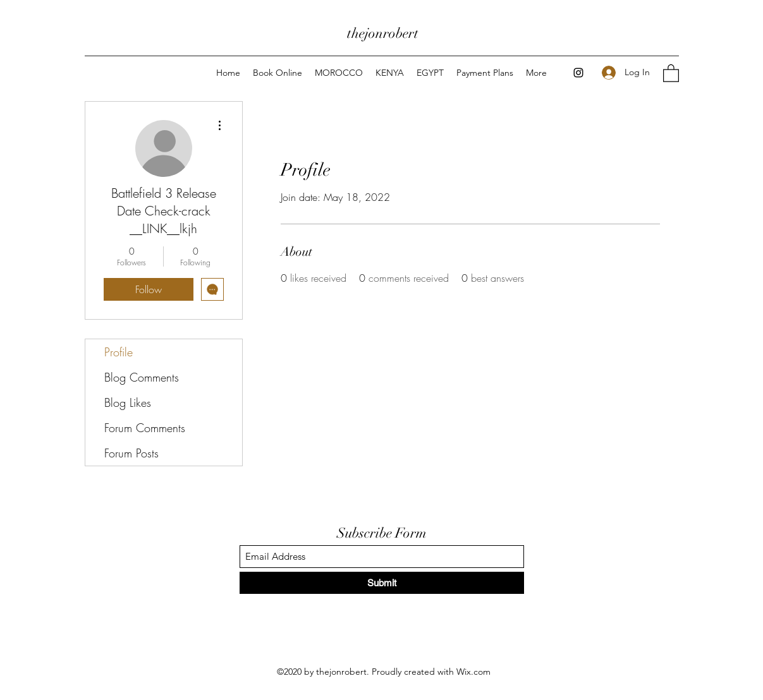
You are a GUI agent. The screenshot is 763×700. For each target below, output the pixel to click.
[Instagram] (578, 73)
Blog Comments (142, 377)
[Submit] (382, 583)
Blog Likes (128, 402)
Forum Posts (131, 453)
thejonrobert (383, 33)
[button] (671, 73)
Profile (119, 352)
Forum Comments (145, 428)
